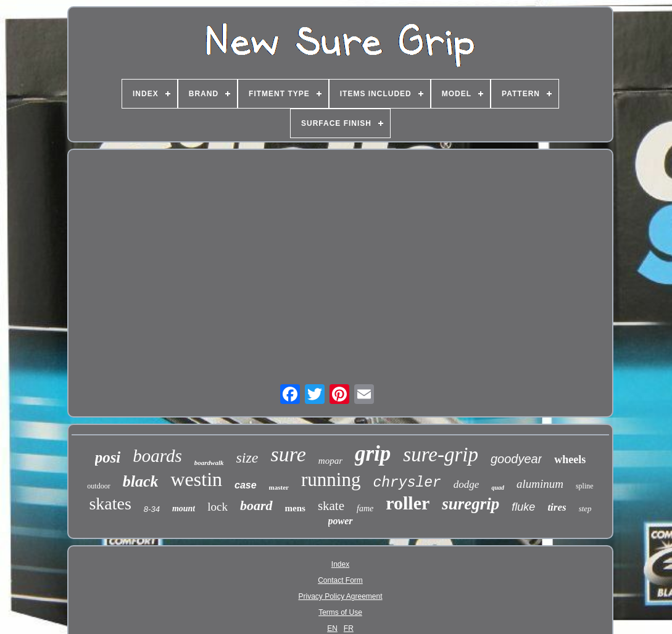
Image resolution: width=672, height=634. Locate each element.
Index (340, 564)
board (256, 505)
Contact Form (340, 580)
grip (373, 454)
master (279, 487)
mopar (330, 461)
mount (184, 508)
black (141, 481)
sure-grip (441, 455)
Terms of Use (340, 612)
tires (557, 507)
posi (108, 457)
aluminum (540, 484)
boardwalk (209, 463)
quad (498, 488)
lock (218, 507)
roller (408, 503)
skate (331, 506)
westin (196, 479)
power (341, 521)
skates (110, 504)
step (585, 508)
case (246, 485)
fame (365, 508)
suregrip (471, 504)
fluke (523, 507)
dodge (467, 484)
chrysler (407, 483)
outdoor (98, 486)
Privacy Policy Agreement (340, 596)
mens (295, 508)
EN (332, 628)
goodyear (516, 459)
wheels (570, 459)
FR (349, 628)
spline (585, 486)
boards (157, 456)
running (331, 480)
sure (288, 454)
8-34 (152, 509)
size (247, 458)
